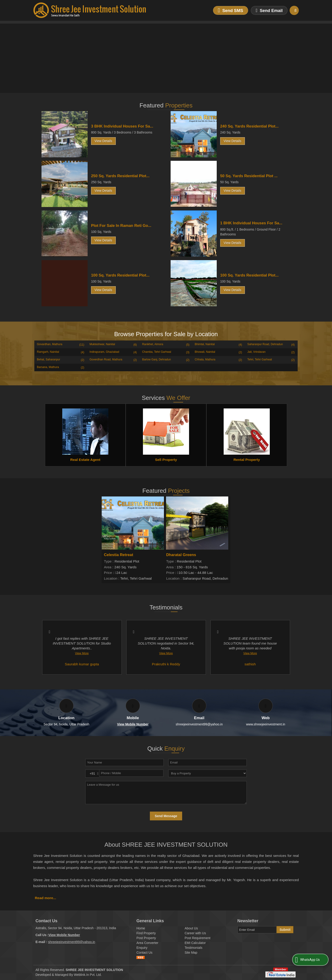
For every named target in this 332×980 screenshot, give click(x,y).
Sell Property (166, 460)
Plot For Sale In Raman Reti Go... (121, 226)
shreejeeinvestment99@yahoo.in (199, 724)
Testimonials (194, 948)
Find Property (146, 933)
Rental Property (247, 460)
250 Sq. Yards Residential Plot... (120, 176)
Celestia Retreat (119, 555)
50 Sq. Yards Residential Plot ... (249, 176)
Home (141, 928)
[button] (133, 724)
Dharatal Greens (181, 555)
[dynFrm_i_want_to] (207, 773)
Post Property (146, 938)
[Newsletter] (257, 930)
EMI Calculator (195, 943)
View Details (103, 141)
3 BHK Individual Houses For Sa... (122, 126)
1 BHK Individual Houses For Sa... (251, 223)
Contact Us (144, 953)
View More (82, 653)
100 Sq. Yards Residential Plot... (120, 275)
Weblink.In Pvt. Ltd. (88, 975)
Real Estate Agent (85, 460)
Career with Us (195, 933)
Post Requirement (198, 938)
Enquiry (142, 948)
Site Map (191, 953)
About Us (191, 928)
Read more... (45, 898)
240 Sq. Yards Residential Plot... (249, 126)
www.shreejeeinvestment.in (266, 724)
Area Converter (147, 943)
